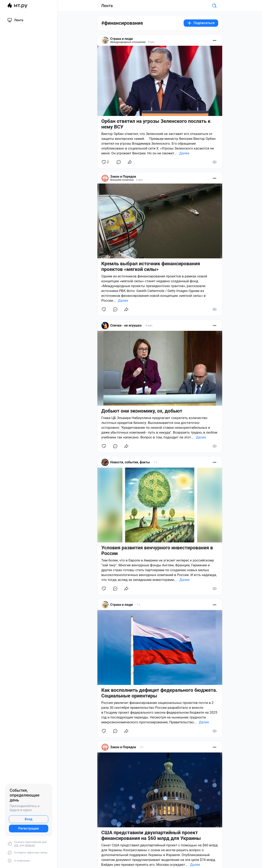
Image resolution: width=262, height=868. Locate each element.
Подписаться (201, 23)
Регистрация (29, 828)
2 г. (142, 747)
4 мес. (152, 42)
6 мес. (140, 180)
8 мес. (149, 325)
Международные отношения (128, 42)
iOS (16, 845)
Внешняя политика (122, 180)
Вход (28, 819)
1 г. (156, 462)
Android (30, 845)
